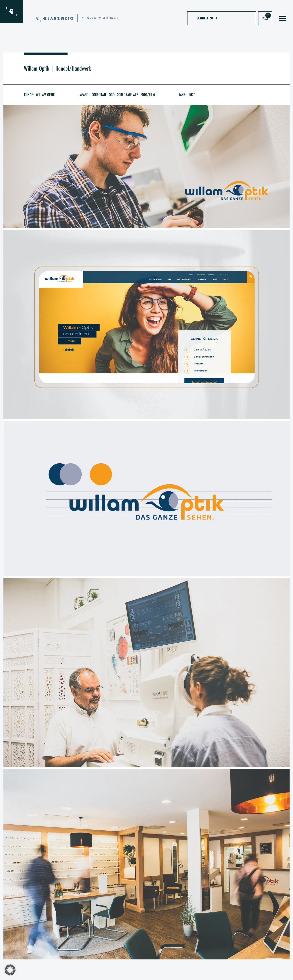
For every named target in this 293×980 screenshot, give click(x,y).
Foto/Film (148, 95)
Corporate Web (128, 95)
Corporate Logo (103, 95)
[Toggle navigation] (282, 18)
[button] (205, 18)
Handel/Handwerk (73, 68)
